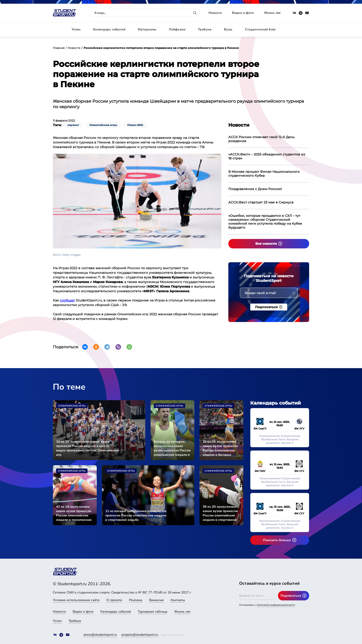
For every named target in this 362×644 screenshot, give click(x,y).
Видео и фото (243, 13)
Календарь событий (109, 29)
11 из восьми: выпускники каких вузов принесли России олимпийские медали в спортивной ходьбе (136, 515)
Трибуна (205, 29)
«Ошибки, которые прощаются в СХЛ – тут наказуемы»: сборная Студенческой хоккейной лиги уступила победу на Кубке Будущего (265, 222)
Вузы (228, 29)
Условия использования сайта (76, 600)
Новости (215, 13)
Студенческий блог (260, 29)
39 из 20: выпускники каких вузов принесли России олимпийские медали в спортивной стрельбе (220, 513)
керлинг (73, 125)
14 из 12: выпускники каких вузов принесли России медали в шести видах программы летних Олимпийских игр (87, 448)
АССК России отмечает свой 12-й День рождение (261, 139)
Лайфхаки (177, 29)
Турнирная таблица (153, 612)
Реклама (136, 600)
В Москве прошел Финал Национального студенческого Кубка (264, 174)
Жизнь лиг (272, 13)
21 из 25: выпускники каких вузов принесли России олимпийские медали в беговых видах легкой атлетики (221, 448)
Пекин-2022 (135, 125)
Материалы (147, 29)
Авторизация (299, 29)
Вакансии (156, 600)
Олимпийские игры (103, 125)
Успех (76, 29)
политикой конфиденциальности (276, 605)
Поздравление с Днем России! (255, 189)
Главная (59, 48)
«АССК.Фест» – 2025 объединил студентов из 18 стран (267, 156)
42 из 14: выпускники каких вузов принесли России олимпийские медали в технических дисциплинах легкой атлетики (74, 513)
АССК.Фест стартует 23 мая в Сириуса (261, 202)
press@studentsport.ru (100, 635)
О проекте (114, 600)
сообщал (67, 300)
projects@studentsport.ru (140, 635)
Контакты (178, 600)
